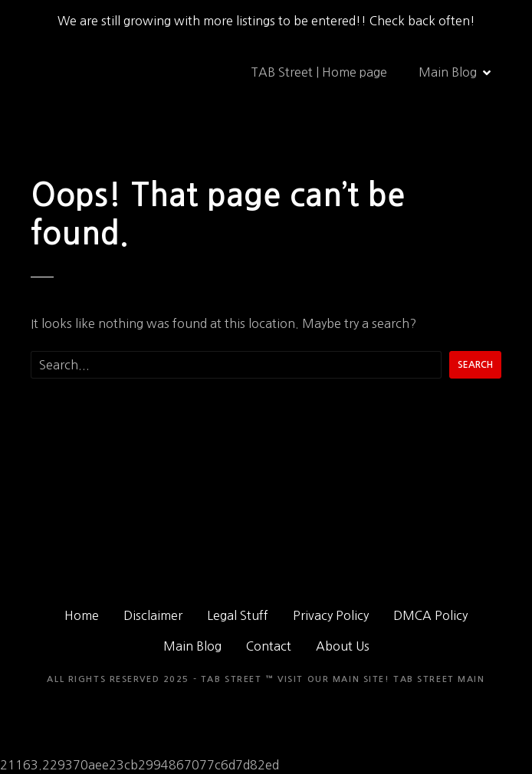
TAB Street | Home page (319, 72)
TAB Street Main (439, 679)
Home (82, 615)
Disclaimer (153, 615)
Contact (269, 646)
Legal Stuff (238, 615)
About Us (343, 646)
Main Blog (448, 72)
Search (475, 365)
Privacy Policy (331, 615)
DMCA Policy (430, 615)
